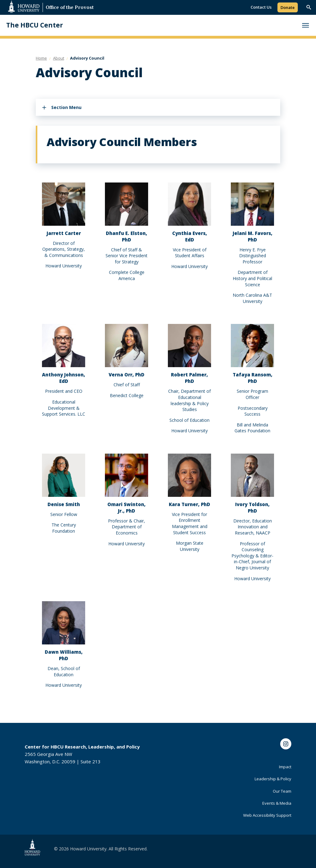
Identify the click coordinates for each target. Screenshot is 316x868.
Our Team (282, 791)
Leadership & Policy (273, 779)
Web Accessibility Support (267, 815)
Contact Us (261, 7)
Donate (288, 7)
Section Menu (66, 107)
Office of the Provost (70, 8)
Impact (285, 767)
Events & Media (277, 803)
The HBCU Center (35, 25)
